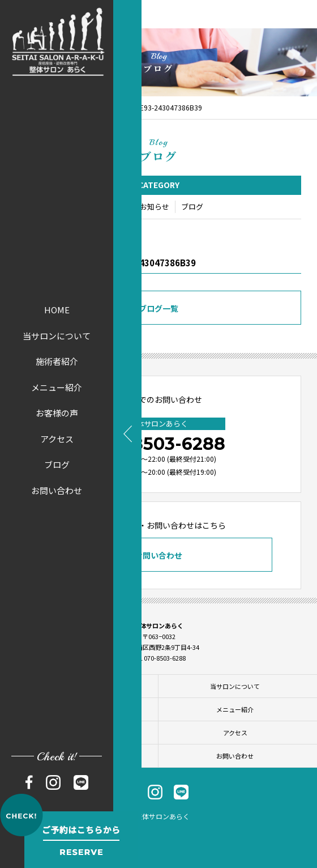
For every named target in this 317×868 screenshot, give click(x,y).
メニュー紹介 (57, 387)
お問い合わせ (57, 490)
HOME (57, 310)
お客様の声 (57, 413)
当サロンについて (57, 336)
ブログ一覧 (158, 309)
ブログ (57, 464)
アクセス (57, 439)
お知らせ (155, 208)
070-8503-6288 (159, 444)
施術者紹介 (57, 361)
